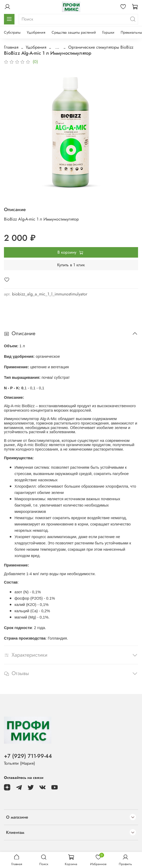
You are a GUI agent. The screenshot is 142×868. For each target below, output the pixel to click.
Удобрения (36, 32)
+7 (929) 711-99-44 (28, 756)
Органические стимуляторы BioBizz (101, 47)
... (57, 47)
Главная (11, 47)
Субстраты (12, 32)
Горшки (108, 32)
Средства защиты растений (74, 32)
